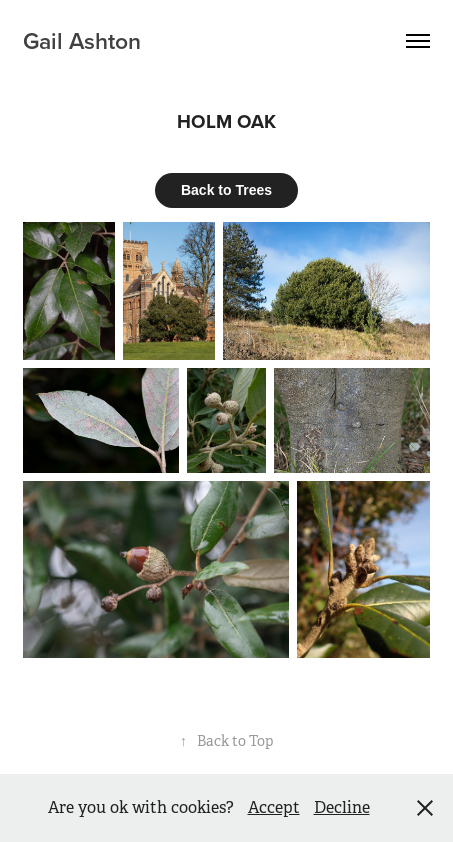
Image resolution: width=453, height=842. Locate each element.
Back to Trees (226, 190)
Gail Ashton (82, 40)
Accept (274, 807)
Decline (342, 807)
